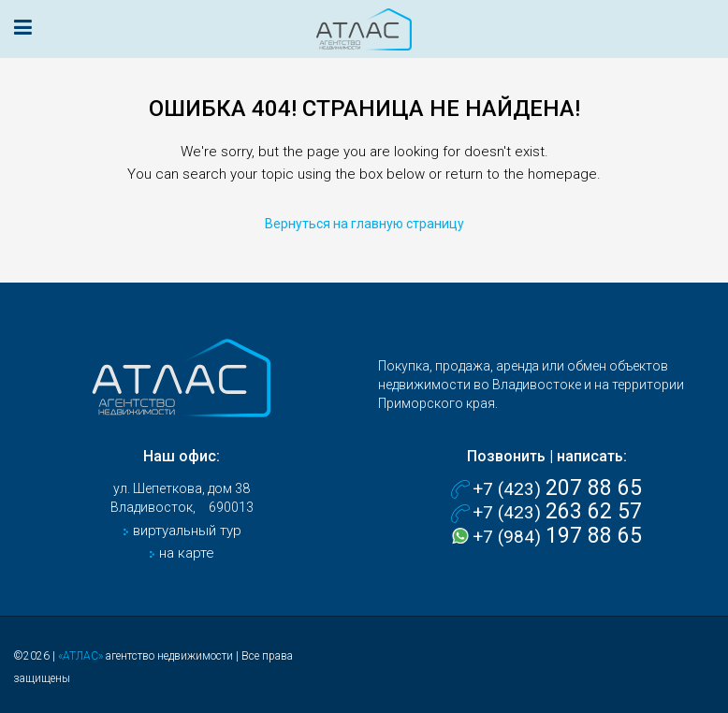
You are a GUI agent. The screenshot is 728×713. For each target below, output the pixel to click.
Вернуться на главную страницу (364, 224)
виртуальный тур (185, 531)
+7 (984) (557, 537)
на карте (185, 553)
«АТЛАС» (80, 656)
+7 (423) (557, 489)
